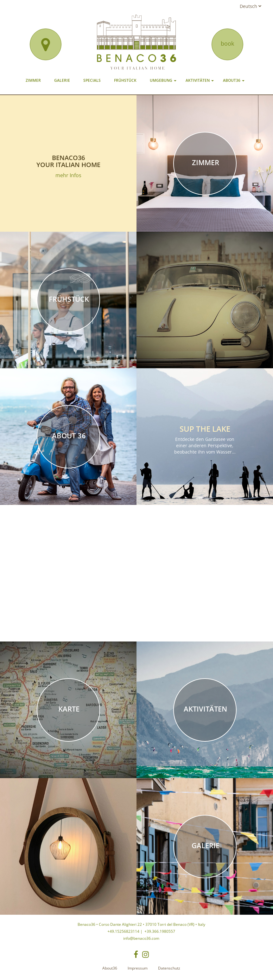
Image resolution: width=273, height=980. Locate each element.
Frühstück (125, 80)
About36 (234, 80)
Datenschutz (169, 968)
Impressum (138, 968)
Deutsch (251, 6)
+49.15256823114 (123, 931)
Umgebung (163, 80)
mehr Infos (68, 175)
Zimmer (33, 80)
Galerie (62, 80)
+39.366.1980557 (159, 931)
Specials (92, 80)
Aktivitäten (200, 80)
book (227, 43)
